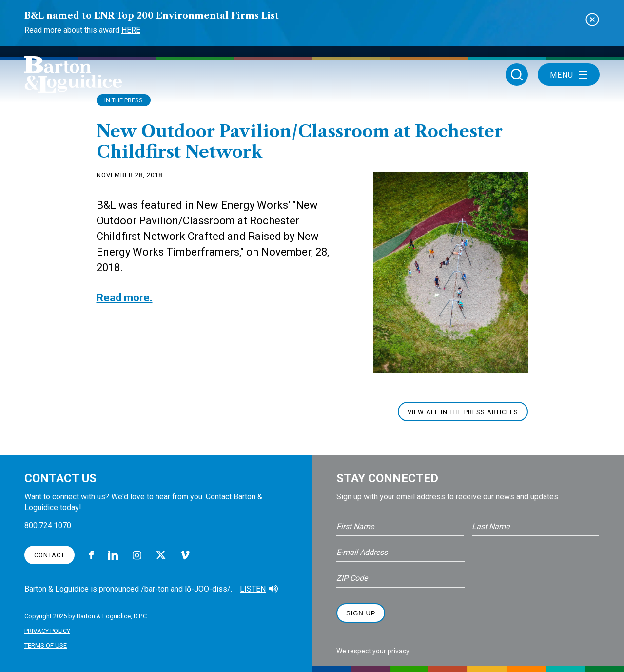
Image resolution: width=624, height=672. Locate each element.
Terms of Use (46, 645)
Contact (49, 555)
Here (131, 30)
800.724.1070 (48, 525)
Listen (253, 589)
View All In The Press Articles (463, 412)
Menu (569, 75)
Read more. (125, 298)
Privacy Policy (47, 631)
